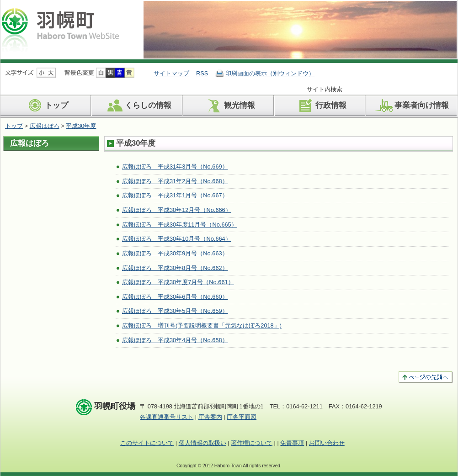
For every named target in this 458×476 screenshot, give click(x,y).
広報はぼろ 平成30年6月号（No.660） (175, 297)
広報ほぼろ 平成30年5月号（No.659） (175, 311)
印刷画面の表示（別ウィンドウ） (270, 73)
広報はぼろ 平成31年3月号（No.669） (175, 167)
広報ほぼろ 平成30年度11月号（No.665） (180, 225)
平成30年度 (81, 126)
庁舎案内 (210, 417)
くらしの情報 (138, 106)
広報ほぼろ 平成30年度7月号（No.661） (178, 282)
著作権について (252, 443)
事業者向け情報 (411, 106)
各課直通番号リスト (167, 417)
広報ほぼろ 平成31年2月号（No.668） (175, 181)
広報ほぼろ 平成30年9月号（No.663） (175, 253)
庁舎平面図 (242, 417)
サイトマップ (171, 73)
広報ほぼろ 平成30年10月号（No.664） (177, 239)
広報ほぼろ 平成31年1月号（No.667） (175, 195)
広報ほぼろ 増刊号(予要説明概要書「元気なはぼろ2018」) (202, 325)
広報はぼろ (45, 126)
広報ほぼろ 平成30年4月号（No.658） (175, 340)
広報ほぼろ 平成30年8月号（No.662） (175, 268)
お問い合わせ (327, 443)
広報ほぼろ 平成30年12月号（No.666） (177, 210)
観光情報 (229, 106)
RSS (202, 73)
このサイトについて (147, 443)
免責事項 (292, 443)
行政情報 (321, 106)
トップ (46, 106)
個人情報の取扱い (202, 443)
